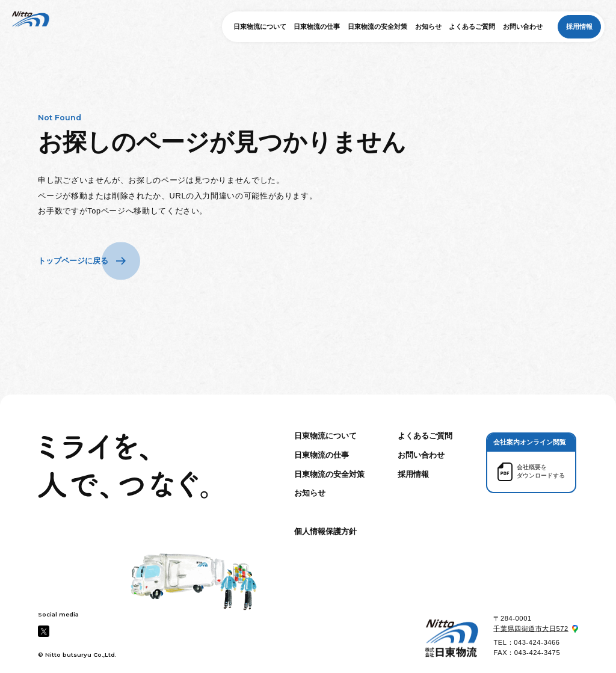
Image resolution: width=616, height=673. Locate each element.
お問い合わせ (523, 26)
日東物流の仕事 (317, 26)
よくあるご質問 (472, 26)
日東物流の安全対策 (377, 26)
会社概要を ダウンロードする (541, 471)
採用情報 (579, 26)
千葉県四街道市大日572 (531, 628)
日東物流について (260, 26)
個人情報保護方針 (325, 531)
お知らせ (428, 26)
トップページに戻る (73, 261)
